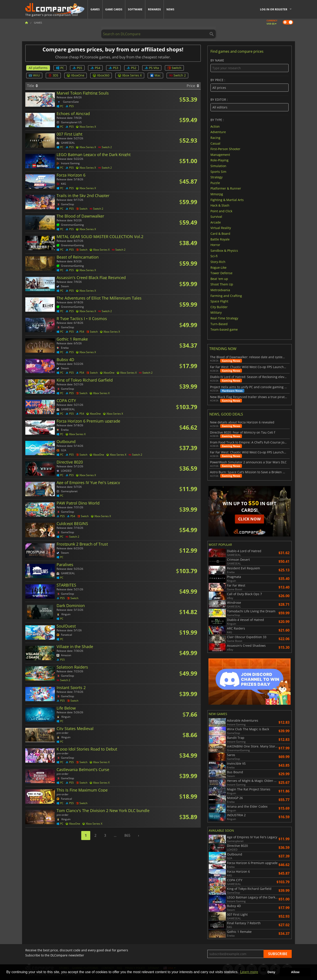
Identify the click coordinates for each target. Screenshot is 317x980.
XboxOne (76, 75)
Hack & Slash (220, 205)
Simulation (218, 166)
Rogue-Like (218, 267)
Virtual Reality (221, 228)
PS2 (131, 68)
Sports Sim (218, 171)
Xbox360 (101, 75)
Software (135, 9)
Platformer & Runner (226, 188)
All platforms (38, 68)
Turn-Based (219, 324)
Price (193, 86)
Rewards (154, 9)
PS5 (77, 68)
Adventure (218, 132)
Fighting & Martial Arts (227, 200)
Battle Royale (220, 239)
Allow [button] (295, 972)
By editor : (250, 105)
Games (95, 9)
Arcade (216, 222)
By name (250, 65)
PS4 (95, 68)
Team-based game (224, 329)
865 (127, 835)
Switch (174, 68)
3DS (53, 75)
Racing (215, 138)
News (170, 9)
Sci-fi (214, 256)
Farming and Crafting (226, 295)
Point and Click (221, 211)
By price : (250, 85)
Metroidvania (220, 290)
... (115, 835)
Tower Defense (221, 273)
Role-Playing (219, 160)
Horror (215, 245)
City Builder (219, 307)
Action (215, 126)
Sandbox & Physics (224, 250)
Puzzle (215, 183)
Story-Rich (218, 262)
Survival (216, 217)
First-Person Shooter (225, 149)
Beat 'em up (219, 279)
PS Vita (152, 68)
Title (32, 86)
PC (60, 68)
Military (216, 312)
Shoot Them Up (222, 284)
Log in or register (274, 9)
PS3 (113, 68)
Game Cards (114, 9)
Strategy (217, 177)
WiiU (34, 75)
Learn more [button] (249, 972)
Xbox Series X (130, 75)
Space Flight (219, 301)
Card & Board (220, 234)
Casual (215, 143)
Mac (155, 75)
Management (220, 154)
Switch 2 (177, 75)
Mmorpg (217, 194)
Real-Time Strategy (224, 318)
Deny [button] (271, 972)
